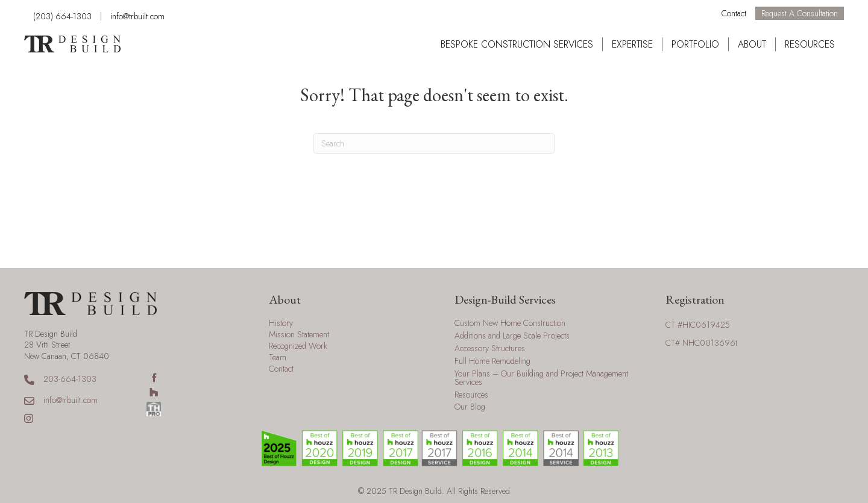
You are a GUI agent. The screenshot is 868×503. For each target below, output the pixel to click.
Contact (734, 13)
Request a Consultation (800, 13)
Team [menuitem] (278, 358)
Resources (810, 44)
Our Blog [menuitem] (470, 408)
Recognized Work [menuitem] (298, 347)
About (752, 44)
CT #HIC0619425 (698, 325)
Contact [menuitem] (281, 370)
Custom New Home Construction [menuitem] (510, 324)
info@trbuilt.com (137, 16)
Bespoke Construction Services (517, 44)
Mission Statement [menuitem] (299, 335)
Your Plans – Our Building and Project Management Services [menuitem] (541, 379)
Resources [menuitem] (471, 395)
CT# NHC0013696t (701, 343)
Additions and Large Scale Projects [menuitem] (512, 336)
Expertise (632, 44)
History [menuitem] (281, 324)
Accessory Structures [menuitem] (490, 349)
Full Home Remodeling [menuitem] (492, 362)
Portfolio (695, 44)
